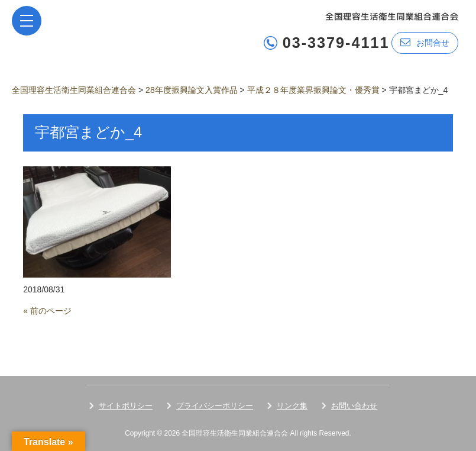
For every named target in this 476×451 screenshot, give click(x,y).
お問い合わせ (354, 406)
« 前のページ (47, 311)
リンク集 (292, 406)
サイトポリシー (126, 406)
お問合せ (425, 42)
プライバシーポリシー (215, 406)
